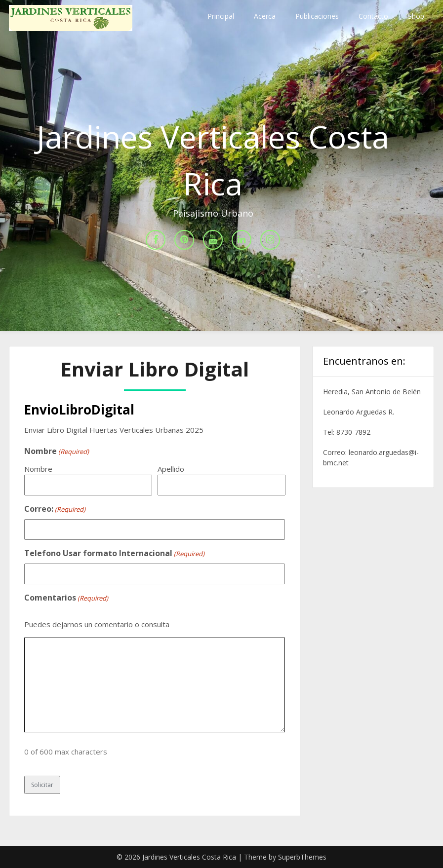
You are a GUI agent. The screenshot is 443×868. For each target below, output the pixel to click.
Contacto (373, 16)
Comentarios (66, 598)
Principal (221, 16)
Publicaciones (317, 16)
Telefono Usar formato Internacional (114, 554)
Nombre (38, 469)
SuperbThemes (302, 857)
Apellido (171, 469)
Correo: (55, 509)
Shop (416, 16)
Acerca (265, 16)
